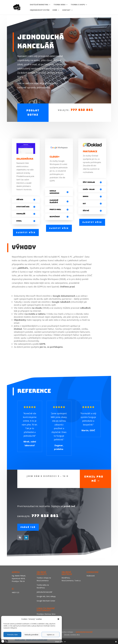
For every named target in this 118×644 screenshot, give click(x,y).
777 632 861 (82, 108)
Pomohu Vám (12, 635)
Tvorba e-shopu (67, 632)
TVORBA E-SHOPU (78, 5)
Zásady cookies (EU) (72, 635)
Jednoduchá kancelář (44, 592)
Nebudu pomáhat (31, 635)
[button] (58, 619)
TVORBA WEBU (59, 5)
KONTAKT (66, 10)
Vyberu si (51, 635)
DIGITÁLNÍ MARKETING (39, 5)
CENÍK (55, 10)
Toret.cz (77, 581)
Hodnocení (91, 576)
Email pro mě (94, 488)
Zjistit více (26, 232)
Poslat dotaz (33, 111)
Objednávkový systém (40, 10)
